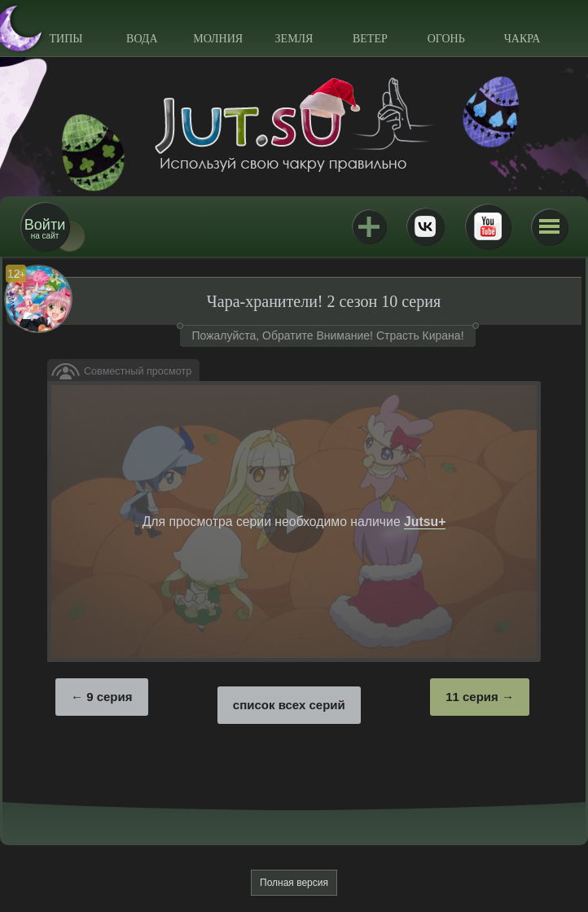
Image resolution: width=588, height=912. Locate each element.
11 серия (472, 697)
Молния (218, 39)
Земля (294, 39)
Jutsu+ (369, 226)
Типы (66, 39)
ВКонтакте (425, 226)
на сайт (45, 228)
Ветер (370, 39)
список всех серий (289, 705)
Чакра (522, 39)
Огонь (446, 39)
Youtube (488, 226)
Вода (142, 39)
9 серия (109, 697)
